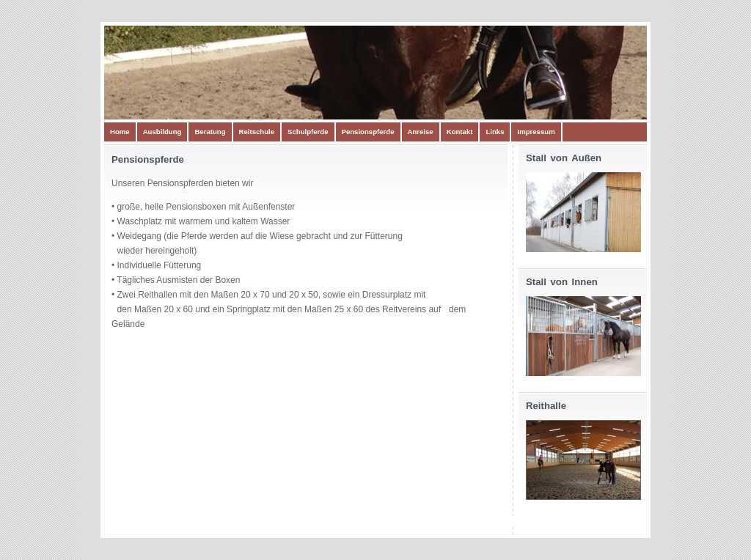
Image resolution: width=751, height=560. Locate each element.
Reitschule (257, 132)
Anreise (421, 132)
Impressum (536, 132)
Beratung (210, 132)
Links (495, 132)
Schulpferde (308, 132)
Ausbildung (162, 132)
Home (120, 132)
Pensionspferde (368, 132)
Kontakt (460, 132)
